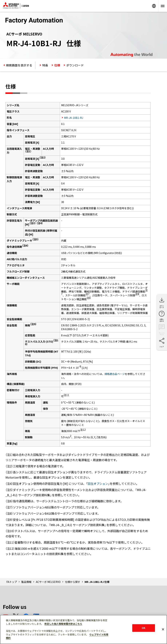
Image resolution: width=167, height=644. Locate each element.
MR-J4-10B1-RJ (74, 118)
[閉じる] (163, 629)
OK (144, 628)
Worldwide (154, 6)
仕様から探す (73, 582)
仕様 (57, 65)
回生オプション (98, 484)
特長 (45, 65)
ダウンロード (75, 65)
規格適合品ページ (115, 374)
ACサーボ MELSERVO (48, 582)
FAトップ (12, 582)
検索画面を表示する (19, 65)
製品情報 (26, 582)
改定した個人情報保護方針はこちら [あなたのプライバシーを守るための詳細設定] (63, 624)
